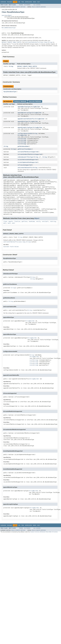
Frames (21, 5)
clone (5, 221)
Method (23, 7)
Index (35, 2)
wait (5, 223)
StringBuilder (35, 107)
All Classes (37, 5)
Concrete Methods (35, 101)
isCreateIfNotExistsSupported (28, 152)
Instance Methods (20, 101)
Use (19, 2)
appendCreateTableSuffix (26, 119)
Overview (3, 2)
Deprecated (28, 2)
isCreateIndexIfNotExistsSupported (30, 154)
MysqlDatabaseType (10, 92)
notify (38, 221)
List (19, 139)
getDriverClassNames (25, 149)
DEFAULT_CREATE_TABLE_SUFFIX (27, 66)
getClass (25, 221)
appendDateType (23, 121)
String (11, 66)
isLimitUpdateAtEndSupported (28, 162)
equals (11, 221)
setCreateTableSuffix (25, 168)
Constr (18, 7)
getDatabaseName (23, 146)
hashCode (32, 221)
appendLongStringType (25, 128)
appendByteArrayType (25, 113)
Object (37, 218)
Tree (23, 2)
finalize (17, 221)
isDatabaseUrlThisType (25, 157)
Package (9, 2)
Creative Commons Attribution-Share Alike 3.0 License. (44, 532)
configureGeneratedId (25, 134)
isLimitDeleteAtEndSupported (28, 160)
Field (13, 7)
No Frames (27, 5)
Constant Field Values (11, 247)
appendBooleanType (24, 107)
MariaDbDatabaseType (9, 28)
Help (39, 2)
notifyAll (45, 221)
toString (53, 221)
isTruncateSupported (25, 165)
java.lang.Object (7, 15)
